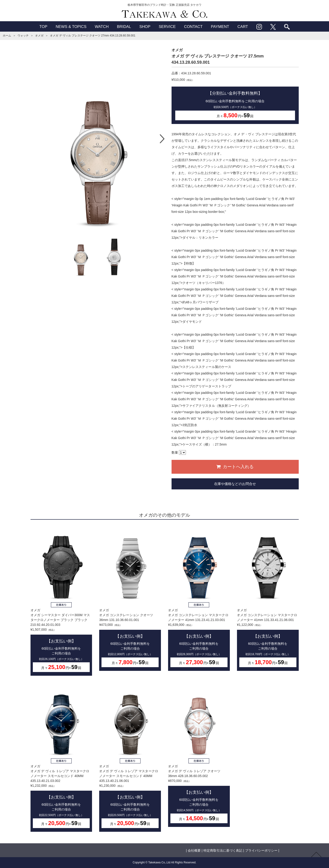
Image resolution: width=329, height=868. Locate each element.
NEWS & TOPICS (71, 27)
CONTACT (193, 27)
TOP (43, 27)
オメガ (39, 36)
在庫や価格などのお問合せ (235, 484)
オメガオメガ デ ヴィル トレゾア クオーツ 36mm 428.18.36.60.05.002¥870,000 (199, 755)
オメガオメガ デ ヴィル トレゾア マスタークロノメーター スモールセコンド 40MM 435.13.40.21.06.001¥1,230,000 (130, 757)
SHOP (145, 27)
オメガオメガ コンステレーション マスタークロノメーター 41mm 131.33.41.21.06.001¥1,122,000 (268, 599)
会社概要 (194, 850)
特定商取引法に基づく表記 (223, 850)
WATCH (102, 27)
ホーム (7, 36)
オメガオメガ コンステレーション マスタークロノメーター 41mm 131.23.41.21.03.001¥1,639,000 (199, 599)
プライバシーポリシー (261, 850)
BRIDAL (124, 27)
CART (243, 27)
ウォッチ (23, 36)
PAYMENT (220, 27)
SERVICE (167, 27)
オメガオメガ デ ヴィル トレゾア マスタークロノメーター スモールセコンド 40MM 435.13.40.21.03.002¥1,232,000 (61, 757)
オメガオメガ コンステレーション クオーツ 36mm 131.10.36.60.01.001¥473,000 (130, 599)
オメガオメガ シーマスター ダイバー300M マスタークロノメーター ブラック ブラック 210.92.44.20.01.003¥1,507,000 (61, 601)
